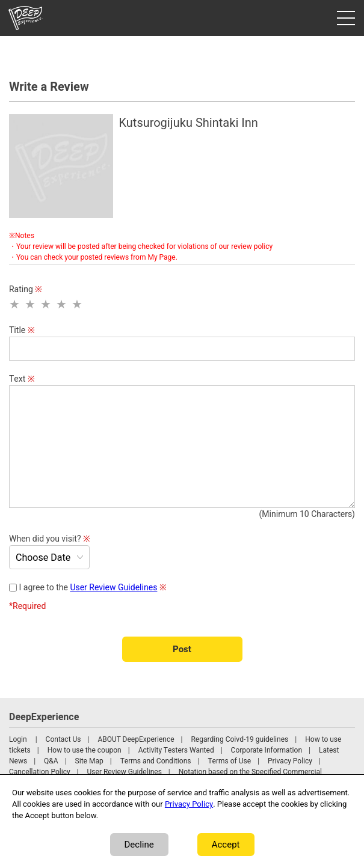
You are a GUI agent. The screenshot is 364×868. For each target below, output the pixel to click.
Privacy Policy (290, 761)
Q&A (51, 761)
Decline (139, 845)
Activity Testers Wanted (176, 750)
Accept (226, 845)
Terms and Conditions (156, 761)
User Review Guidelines (113, 588)
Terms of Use (229, 761)
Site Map (89, 761)
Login (18, 739)
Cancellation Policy (40, 772)
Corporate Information (267, 750)
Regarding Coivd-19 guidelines (239, 739)
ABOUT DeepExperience (136, 739)
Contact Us (63, 739)
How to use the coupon (85, 750)
